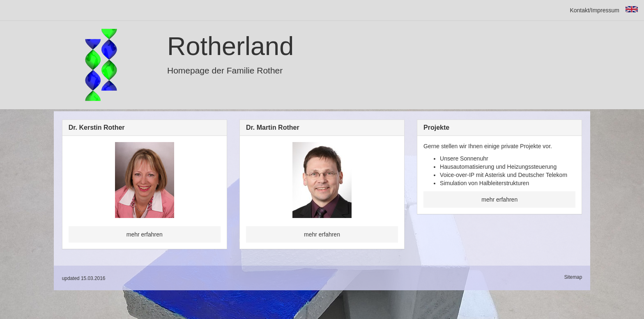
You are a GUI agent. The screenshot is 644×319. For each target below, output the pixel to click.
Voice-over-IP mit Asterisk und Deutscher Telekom (504, 175)
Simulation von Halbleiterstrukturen (484, 183)
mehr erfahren (145, 234)
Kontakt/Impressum (595, 10)
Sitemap (573, 277)
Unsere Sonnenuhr (464, 158)
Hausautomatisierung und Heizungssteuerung (498, 167)
